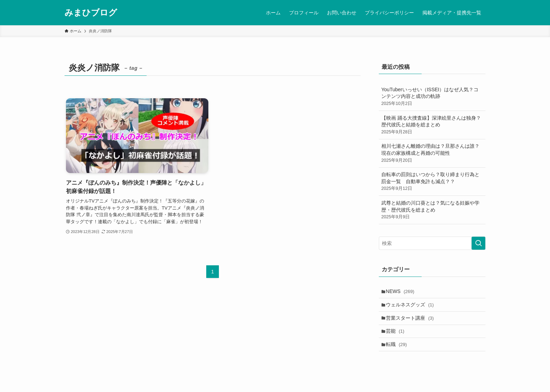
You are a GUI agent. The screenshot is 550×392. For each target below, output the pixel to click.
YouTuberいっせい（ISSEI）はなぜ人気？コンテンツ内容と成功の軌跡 (432, 97)
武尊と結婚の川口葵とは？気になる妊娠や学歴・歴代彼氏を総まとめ (432, 210)
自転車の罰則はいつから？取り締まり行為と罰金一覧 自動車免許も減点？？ (432, 182)
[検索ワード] (432, 243)
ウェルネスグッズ (412, 307)
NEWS (402, 292)
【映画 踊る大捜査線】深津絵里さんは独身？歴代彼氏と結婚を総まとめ (432, 125)
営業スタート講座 (412, 321)
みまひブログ (91, 13)
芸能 (397, 336)
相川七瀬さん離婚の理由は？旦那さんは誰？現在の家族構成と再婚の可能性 (432, 153)
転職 (398, 351)
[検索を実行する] (478, 243)
